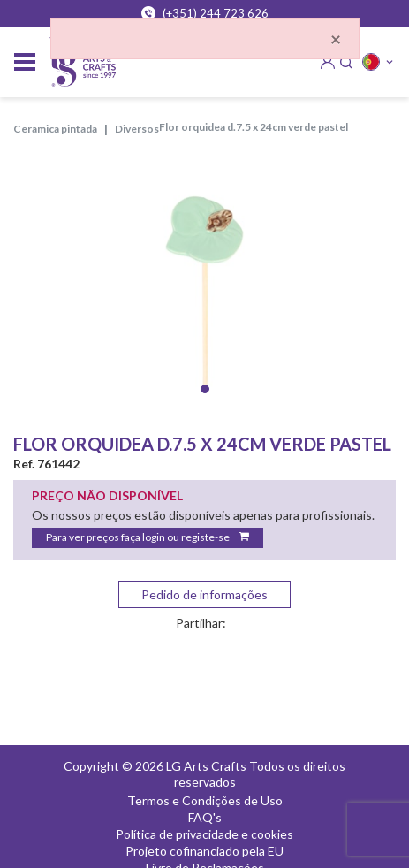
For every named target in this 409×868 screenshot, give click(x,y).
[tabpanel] (204, 283)
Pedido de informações (204, 594)
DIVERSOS (137, 129)
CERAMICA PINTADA (55, 129)
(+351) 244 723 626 (205, 13)
